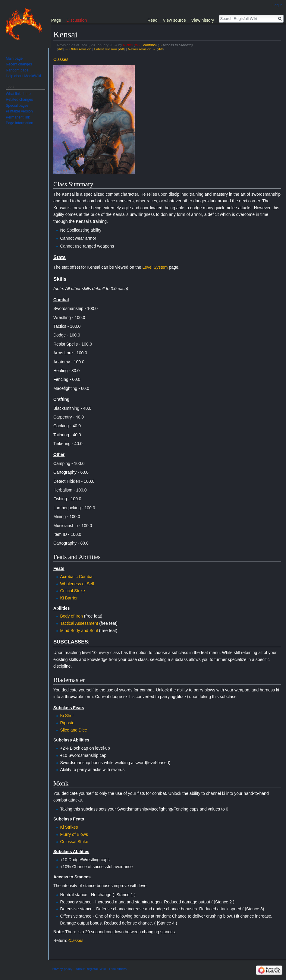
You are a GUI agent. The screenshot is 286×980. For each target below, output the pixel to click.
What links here (18, 94)
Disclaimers (118, 969)
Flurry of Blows (74, 834)
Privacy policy (62, 969)
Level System (155, 267)
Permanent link (18, 117)
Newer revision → (142, 49)
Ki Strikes (69, 827)
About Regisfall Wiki (91, 969)
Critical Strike (72, 591)
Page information (19, 123)
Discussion (77, 20)
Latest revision (105, 49)
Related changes (19, 100)
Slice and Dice (74, 730)
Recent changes (19, 64)
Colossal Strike (74, 842)
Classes (61, 59)
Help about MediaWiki (23, 76)
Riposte (67, 723)
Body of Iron (71, 616)
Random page (17, 70)
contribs (149, 45)
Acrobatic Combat (77, 577)
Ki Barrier (69, 598)
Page (56, 20)
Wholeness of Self (77, 584)
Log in (277, 5)
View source (174, 20)
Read (152, 20)
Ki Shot (67, 716)
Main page (14, 58)
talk (137, 45)
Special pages (17, 106)
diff (60, 49)
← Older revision (78, 49)
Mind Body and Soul (79, 631)
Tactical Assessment (79, 623)
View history (203, 20)
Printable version (19, 111)
